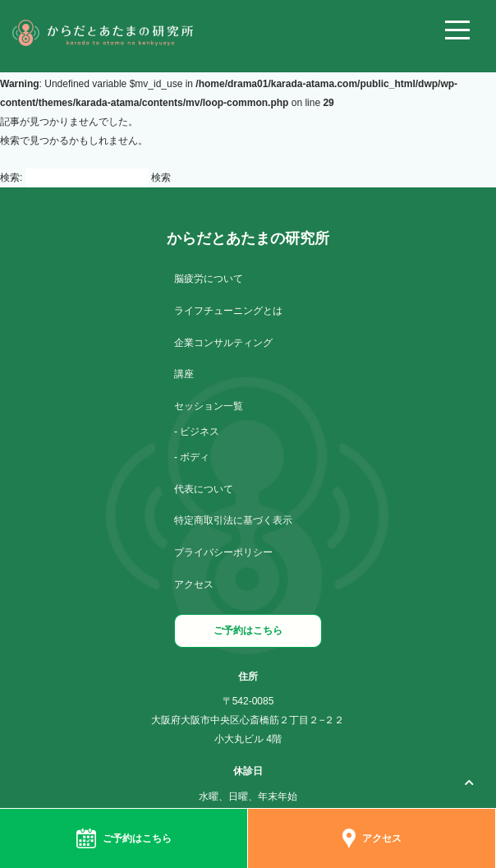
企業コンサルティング (223, 343)
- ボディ (192, 457)
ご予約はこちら (248, 630)
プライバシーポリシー (223, 552)
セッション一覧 (209, 406)
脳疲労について (209, 279)
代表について (204, 489)
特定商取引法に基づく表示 (233, 520)
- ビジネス (197, 432)
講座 (184, 374)
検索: (11, 178)
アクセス (194, 584)
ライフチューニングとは (228, 311)
